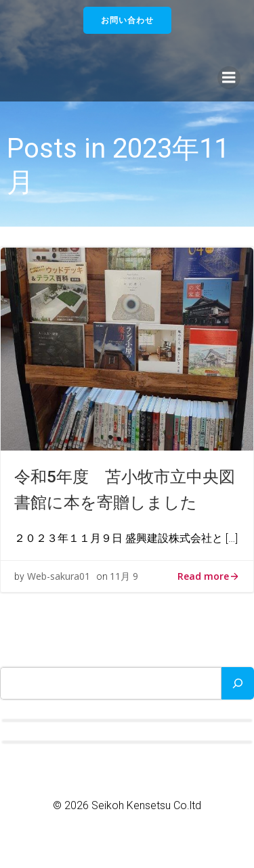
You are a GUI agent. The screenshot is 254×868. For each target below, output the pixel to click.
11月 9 (124, 576)
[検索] (238, 683)
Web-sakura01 (59, 576)
